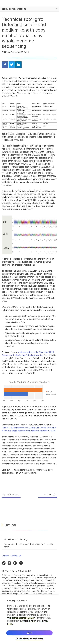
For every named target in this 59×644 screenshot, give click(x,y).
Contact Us (16, 556)
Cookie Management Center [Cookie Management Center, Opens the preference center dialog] (29, 639)
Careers (5, 556)
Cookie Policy (30, 621)
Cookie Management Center (21, 618)
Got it (30, 633)
